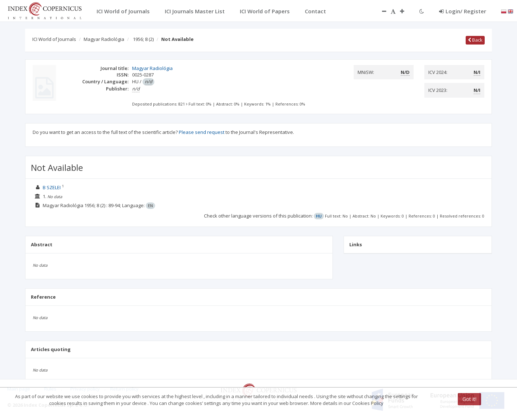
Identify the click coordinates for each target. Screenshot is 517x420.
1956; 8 (143, 39)
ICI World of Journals (54, 39)
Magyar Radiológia (104, 39)
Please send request (202, 132)
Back (475, 40)
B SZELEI (52, 187)
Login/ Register (463, 11)
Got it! (469, 399)
